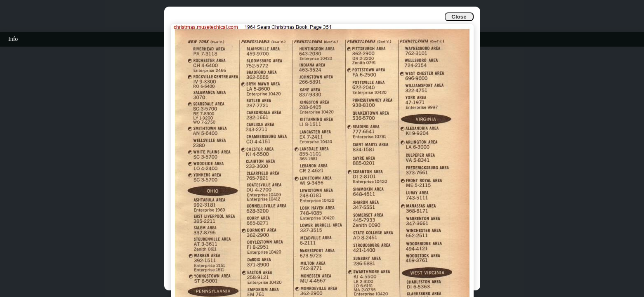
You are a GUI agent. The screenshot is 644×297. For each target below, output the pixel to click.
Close (459, 17)
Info (13, 39)
